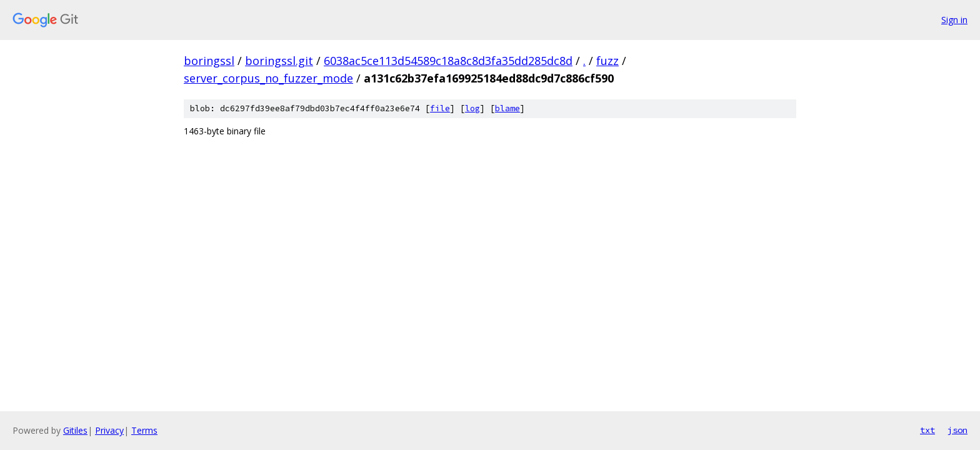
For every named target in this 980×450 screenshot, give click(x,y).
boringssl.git (279, 61)
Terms (144, 430)
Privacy (109, 430)
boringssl (209, 61)
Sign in (954, 20)
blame (507, 108)
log (472, 108)
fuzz (607, 61)
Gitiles (75, 430)
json (957, 430)
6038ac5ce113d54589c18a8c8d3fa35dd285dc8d (448, 61)
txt (927, 430)
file (440, 108)
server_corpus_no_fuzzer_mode (268, 78)
